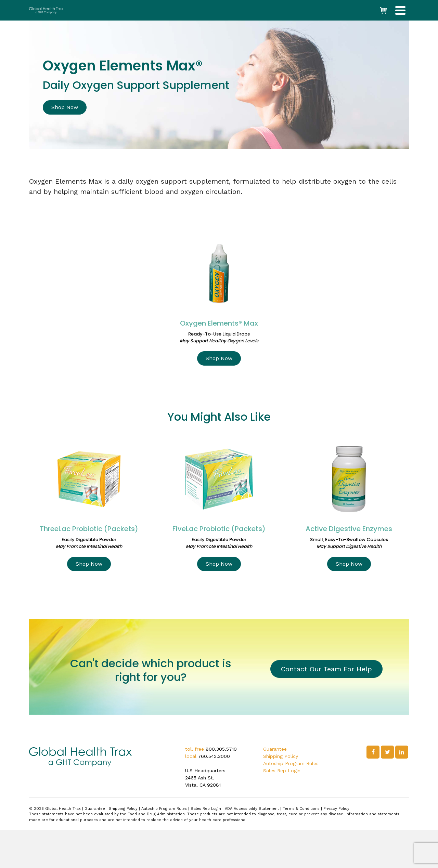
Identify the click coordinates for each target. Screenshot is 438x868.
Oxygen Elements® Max (219, 323)
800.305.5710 (221, 749)
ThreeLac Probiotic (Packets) (89, 529)
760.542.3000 (214, 756)
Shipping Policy (281, 756)
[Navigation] (400, 10)
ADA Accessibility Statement (252, 809)
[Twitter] (387, 752)
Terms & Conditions (301, 809)
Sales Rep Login (282, 771)
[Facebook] (373, 752)
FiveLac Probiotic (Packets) (219, 529)
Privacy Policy (336, 809)
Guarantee (275, 749)
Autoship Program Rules (291, 763)
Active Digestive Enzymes (349, 529)
